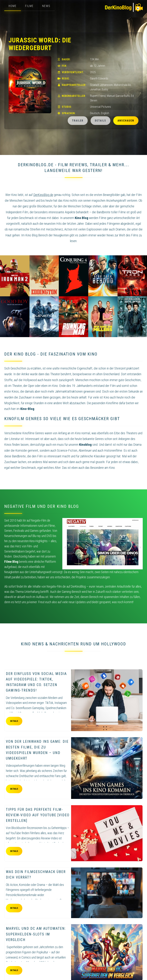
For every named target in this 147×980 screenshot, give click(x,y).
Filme (29, 6)
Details (100, 121)
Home (13, 6)
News (46, 6)
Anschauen (126, 121)
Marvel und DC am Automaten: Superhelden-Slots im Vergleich (36, 934)
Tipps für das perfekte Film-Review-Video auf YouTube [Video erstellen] (38, 815)
